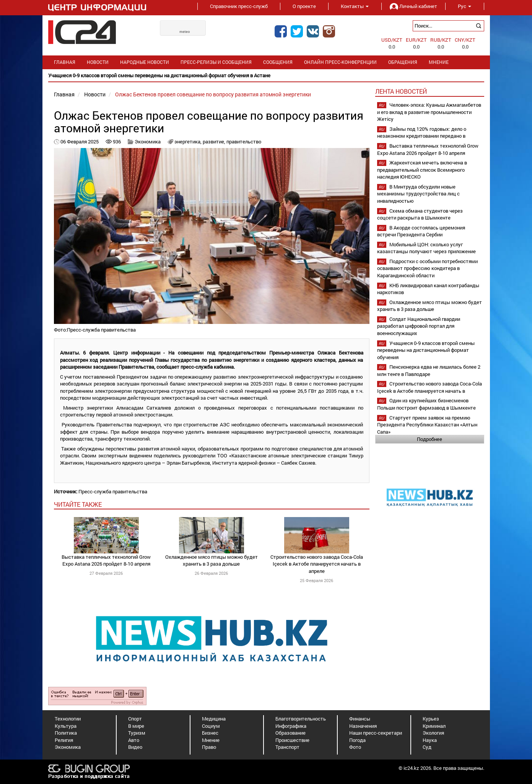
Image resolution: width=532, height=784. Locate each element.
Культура (66, 726)
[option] (266, 76)
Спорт (135, 719)
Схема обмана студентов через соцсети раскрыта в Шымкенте (420, 214)
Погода (357, 740)
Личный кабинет (413, 6)
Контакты (355, 6)
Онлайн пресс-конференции (340, 62)
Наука (430, 740)
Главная (65, 62)
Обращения (403, 62)
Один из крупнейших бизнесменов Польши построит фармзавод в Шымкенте (426, 404)
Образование (290, 733)
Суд (427, 747)
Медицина (214, 719)
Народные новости (145, 62)
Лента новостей (401, 91)
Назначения (363, 726)
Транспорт (287, 747)
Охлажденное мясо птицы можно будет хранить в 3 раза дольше (211, 560)
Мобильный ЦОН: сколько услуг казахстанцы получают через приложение (426, 248)
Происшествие (292, 740)
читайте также (78, 504)
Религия (64, 740)
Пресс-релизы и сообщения (216, 62)
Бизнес (210, 733)
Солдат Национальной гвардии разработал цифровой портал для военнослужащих (419, 326)
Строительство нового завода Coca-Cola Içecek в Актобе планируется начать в (430, 387)
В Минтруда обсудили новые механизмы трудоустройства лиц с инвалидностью (418, 194)
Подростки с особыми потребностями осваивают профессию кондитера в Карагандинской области (427, 268)
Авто (134, 740)
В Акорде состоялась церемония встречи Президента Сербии (421, 231)
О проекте (304, 6)
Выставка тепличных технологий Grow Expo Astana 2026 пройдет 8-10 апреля (106, 560)
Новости (98, 62)
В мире (136, 726)
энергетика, (189, 142)
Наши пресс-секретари (376, 733)
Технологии (68, 719)
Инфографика (291, 726)
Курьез (431, 719)
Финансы (360, 719)
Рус (464, 6)
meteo (185, 32)
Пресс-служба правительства (113, 491)
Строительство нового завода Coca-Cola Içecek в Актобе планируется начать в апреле (317, 564)
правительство (244, 142)
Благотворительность (301, 719)
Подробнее (430, 439)
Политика (66, 733)
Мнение (439, 62)
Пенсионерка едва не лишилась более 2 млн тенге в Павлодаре (429, 370)
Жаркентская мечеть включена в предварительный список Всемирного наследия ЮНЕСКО (422, 170)
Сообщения (278, 62)
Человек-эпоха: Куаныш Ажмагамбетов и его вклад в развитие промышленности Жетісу (429, 112)
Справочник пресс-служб (239, 6)
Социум (211, 726)
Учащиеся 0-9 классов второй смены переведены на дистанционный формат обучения (426, 350)
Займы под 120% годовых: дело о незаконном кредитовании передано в (422, 133)
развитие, (215, 142)
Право (209, 747)
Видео (135, 747)
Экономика (148, 142)
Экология (433, 733)
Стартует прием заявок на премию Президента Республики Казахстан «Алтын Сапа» (427, 425)
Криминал (434, 726)
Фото (355, 747)
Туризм (137, 733)
